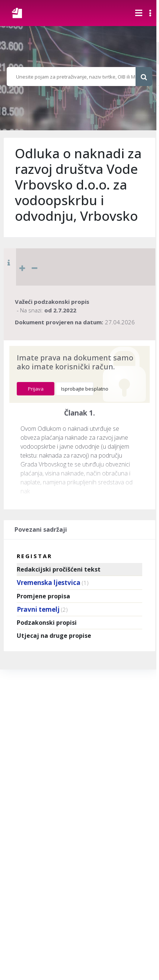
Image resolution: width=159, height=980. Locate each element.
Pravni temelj (38, 609)
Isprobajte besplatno (77, 389)
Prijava (36, 389)
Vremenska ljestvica (49, 583)
